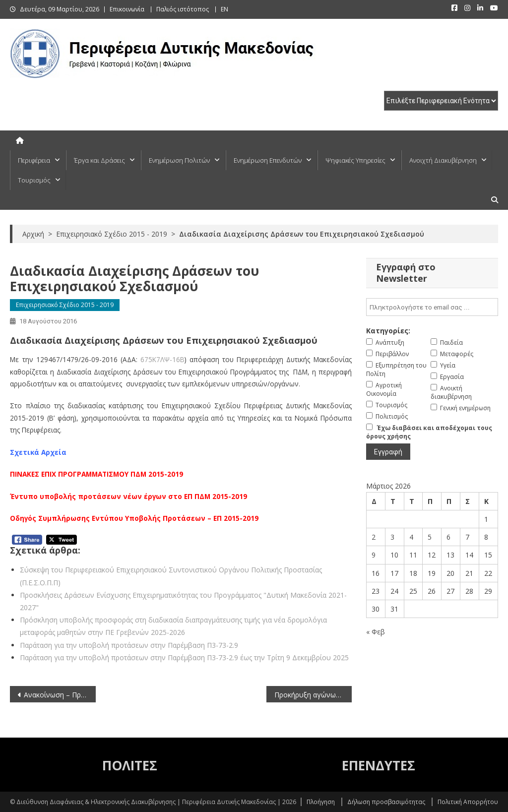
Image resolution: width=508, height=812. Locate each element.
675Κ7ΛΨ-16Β (162, 359)
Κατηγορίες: (388, 331)
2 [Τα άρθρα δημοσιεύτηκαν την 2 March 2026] (374, 537)
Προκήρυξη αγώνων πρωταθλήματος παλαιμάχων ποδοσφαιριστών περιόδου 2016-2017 (313, 695)
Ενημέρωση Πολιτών (179, 160)
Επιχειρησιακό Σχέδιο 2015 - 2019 (65, 305)
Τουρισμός (34, 180)
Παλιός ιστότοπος (183, 9)
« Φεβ (376, 632)
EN (224, 9)
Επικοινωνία (127, 9)
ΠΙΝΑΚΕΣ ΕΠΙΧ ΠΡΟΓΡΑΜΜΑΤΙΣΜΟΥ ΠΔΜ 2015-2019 (96, 474)
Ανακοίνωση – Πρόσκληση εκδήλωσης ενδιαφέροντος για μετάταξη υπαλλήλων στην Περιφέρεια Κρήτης (60, 695)
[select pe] (441, 101)
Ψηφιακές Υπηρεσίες (355, 160)
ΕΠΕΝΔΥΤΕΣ (379, 765)
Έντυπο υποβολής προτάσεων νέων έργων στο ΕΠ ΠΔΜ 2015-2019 (128, 496)
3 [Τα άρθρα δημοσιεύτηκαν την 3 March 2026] (392, 537)
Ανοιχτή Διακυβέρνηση (443, 160)
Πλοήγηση (321, 802)
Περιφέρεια (34, 160)
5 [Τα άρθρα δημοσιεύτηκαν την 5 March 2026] (430, 537)
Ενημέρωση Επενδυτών (268, 160)
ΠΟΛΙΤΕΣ (130, 765)
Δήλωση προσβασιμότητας (386, 802)
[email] (432, 307)
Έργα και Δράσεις (99, 160)
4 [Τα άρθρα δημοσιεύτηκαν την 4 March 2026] (411, 537)
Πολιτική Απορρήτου (468, 802)
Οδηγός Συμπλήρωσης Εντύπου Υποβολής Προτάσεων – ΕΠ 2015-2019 (134, 518)
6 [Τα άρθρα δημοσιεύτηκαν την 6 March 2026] (448, 537)
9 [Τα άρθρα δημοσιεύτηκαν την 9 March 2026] (374, 555)
